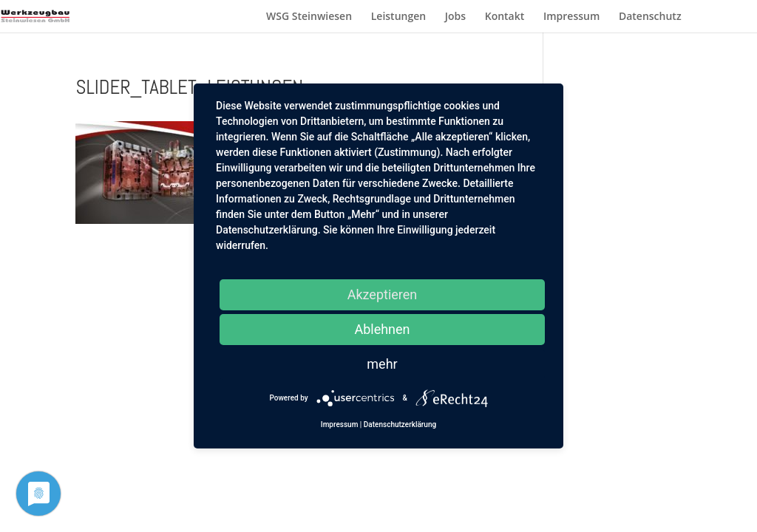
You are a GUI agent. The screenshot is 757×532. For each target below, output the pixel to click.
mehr (382, 364)
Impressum (571, 17)
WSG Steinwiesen (309, 17)
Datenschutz (650, 17)
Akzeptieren (383, 294)
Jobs (455, 17)
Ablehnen (382, 329)
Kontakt (505, 17)
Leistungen (398, 17)
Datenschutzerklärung (400, 424)
